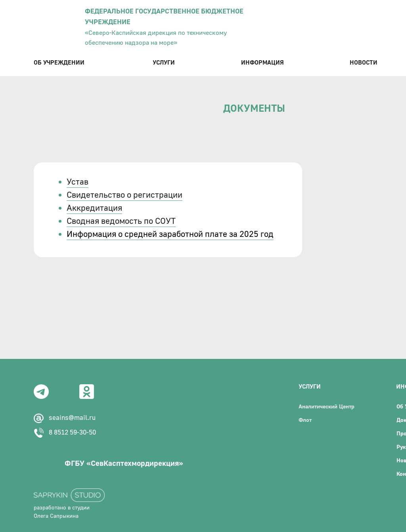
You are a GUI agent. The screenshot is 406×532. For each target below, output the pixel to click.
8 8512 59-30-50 (72, 433)
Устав (78, 182)
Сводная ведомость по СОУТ (121, 221)
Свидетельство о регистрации (124, 195)
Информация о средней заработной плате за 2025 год (170, 234)
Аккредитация (94, 208)
